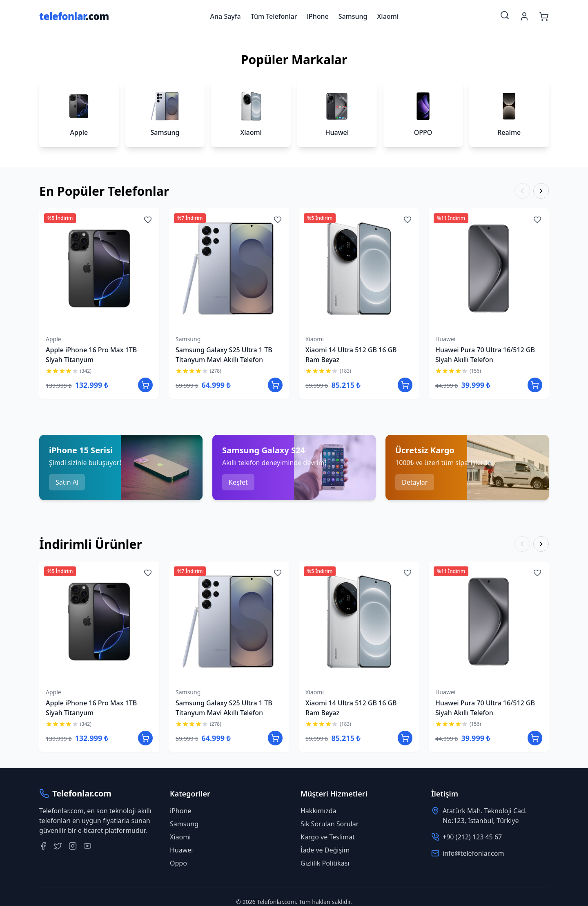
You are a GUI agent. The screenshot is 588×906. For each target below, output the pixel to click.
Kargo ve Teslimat (328, 837)
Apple (53, 339)
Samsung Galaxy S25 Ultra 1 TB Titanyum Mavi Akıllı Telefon (224, 355)
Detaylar (415, 482)
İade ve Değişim (325, 850)
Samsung (353, 16)
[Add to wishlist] (148, 220)
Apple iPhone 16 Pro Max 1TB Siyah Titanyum (91, 355)
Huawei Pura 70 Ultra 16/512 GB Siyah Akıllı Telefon (485, 355)
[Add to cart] (145, 385)
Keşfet (238, 482)
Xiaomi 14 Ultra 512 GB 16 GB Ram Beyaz (351, 355)
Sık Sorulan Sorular (330, 824)
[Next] (541, 191)
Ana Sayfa (226, 16)
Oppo (178, 863)
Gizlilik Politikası (325, 863)
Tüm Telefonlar (274, 16)
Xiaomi (388, 16)
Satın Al (67, 482)
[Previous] (522, 191)
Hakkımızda (318, 811)
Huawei (445, 339)
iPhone (318, 16)
